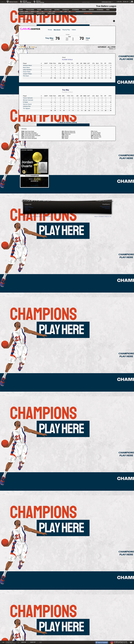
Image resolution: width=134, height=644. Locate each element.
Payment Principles (29, 207)
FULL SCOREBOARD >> (26, 19)
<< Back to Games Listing (67, 122)
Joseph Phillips (27, 74)
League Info (28, 204)
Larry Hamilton (27, 70)
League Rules (28, 206)
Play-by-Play (66, 30)
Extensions (107, 209)
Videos (74, 30)
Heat (33, 47)
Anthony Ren (27, 106)
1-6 (27, 47)
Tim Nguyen (27, 108)
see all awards (34, 185)
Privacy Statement (99, 217)
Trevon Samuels (28, 98)
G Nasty (25, 102)
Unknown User (107, 2)
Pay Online (27, 211)
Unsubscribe (28, 210)
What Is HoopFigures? (105, 206)
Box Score (57, 30)
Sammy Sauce (27, 104)
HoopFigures (106, 204)
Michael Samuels (28, 100)
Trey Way (22, 47)
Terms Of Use (108, 217)
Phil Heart (26, 76)
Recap (50, 30)
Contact (26, 209)
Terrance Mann (27, 65)
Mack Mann (26, 68)
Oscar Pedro (27, 72)
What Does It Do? (106, 207)
